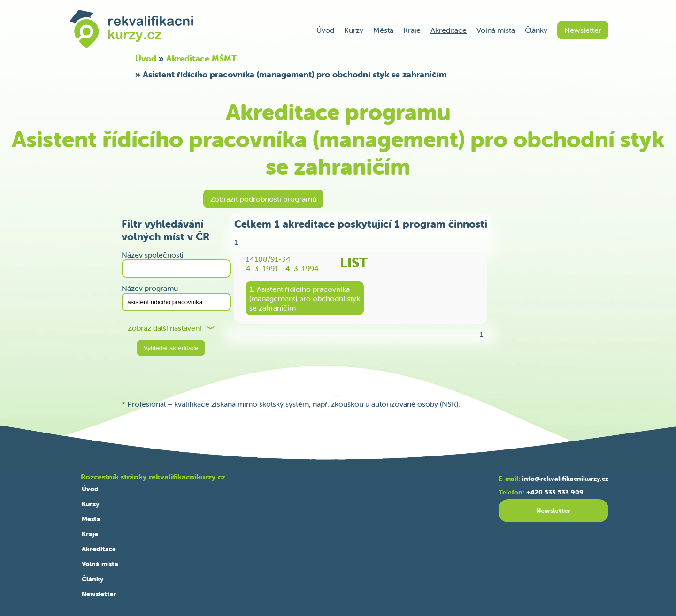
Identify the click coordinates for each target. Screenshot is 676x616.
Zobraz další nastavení (165, 328)
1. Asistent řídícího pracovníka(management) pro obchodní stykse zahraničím (305, 298)
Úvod (325, 30)
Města (383, 30)
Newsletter (583, 30)
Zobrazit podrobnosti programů (263, 199)
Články (536, 30)
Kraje (412, 30)
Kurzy (354, 30)
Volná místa (496, 30)
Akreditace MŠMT (201, 58)
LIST (354, 262)
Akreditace (449, 30)
